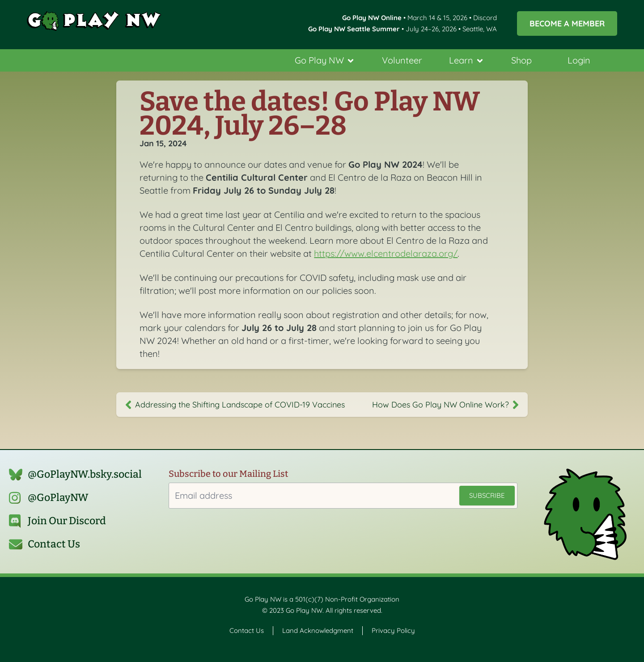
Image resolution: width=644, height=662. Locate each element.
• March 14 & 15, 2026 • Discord (419, 18)
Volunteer (402, 60)
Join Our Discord (67, 521)
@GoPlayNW (58, 498)
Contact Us (54, 544)
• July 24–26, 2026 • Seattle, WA (402, 29)
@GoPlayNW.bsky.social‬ (85, 474)
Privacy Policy (393, 630)
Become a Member (567, 23)
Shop (521, 60)
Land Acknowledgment (318, 630)
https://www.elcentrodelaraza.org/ (386, 253)
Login (579, 60)
